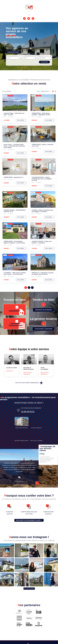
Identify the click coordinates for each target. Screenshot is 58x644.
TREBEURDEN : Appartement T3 (13, 177)
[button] (29, 15)
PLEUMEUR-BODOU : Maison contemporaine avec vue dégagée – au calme (42, 179)
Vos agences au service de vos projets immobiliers (17, 33)
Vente (5, 96)
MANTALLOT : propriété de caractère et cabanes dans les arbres (43, 273)
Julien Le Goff (12, 368)
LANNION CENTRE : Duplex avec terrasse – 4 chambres (42, 242)
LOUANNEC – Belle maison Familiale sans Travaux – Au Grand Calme (15, 273)
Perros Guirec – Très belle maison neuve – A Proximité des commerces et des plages (14, 146)
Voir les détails (21, 120)
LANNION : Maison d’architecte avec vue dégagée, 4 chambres (42, 211)
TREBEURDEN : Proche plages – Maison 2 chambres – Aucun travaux (14, 242)
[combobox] (13, 58)
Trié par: (38, 91)
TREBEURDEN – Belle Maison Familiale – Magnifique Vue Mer (41, 114)
